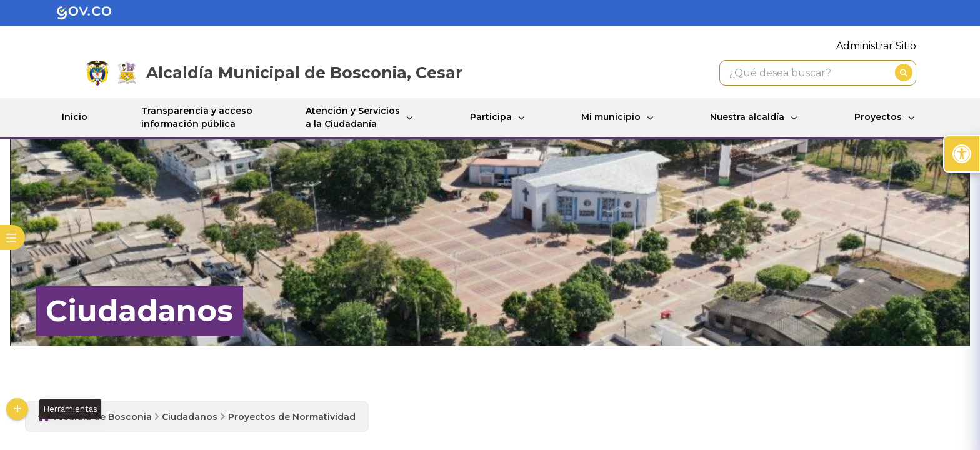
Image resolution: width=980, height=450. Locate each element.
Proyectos (878, 117)
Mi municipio (611, 117)
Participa (491, 117)
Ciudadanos (190, 417)
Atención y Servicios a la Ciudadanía (353, 117)
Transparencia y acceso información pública (197, 117)
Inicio (75, 117)
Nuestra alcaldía (747, 117)
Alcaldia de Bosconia (103, 417)
